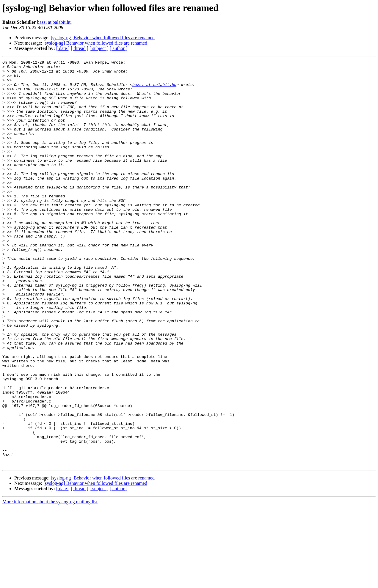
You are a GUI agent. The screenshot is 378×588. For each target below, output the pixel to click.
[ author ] (119, 48)
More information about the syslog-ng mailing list (50, 583)
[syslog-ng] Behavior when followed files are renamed (103, 38)
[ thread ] (80, 48)
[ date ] (63, 48)
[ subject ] (99, 48)
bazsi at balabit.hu (54, 22)
